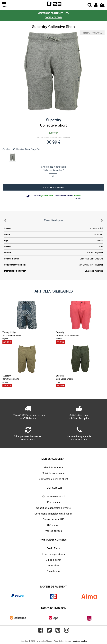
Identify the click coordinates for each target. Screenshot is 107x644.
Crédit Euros (54, 548)
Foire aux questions (54, 554)
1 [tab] (51, 113)
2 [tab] (56, 113)
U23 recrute (53, 525)
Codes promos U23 (54, 519)
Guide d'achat (53, 560)
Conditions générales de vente (53, 508)
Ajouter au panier (53, 187)
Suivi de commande (53, 473)
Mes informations (54, 467)
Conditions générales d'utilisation (53, 514)
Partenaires (53, 502)
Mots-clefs (53, 565)
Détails (77, 198)
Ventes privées (54, 531)
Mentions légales (80, 641)
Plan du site (53, 571)
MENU (4, 5)
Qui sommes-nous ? (53, 496)
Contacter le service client (53, 479)
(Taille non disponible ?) (53, 170)
